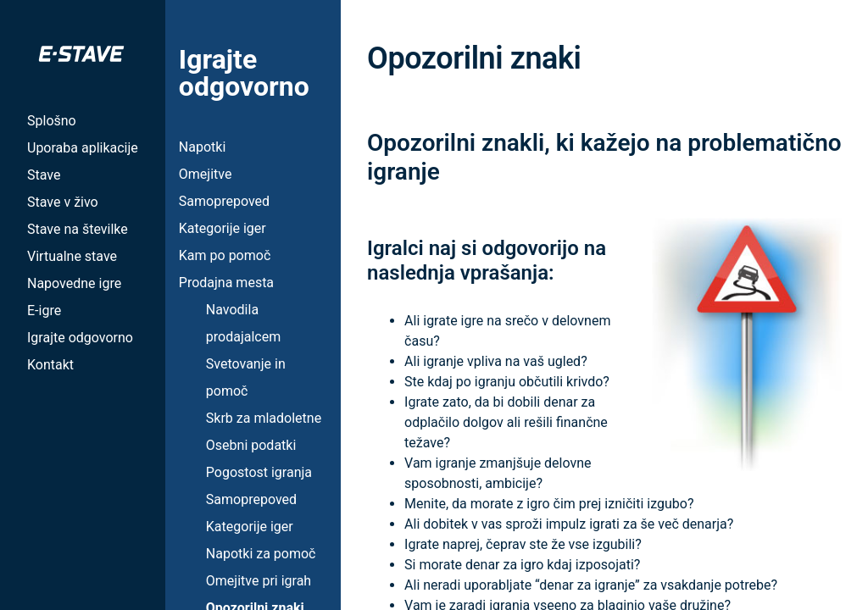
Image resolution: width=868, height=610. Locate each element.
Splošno (52, 121)
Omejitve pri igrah (259, 581)
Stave (44, 175)
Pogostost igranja (259, 472)
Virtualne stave (72, 256)
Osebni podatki (251, 445)
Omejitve (206, 174)
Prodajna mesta (226, 283)
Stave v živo (63, 202)
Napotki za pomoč (261, 554)
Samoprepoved (224, 201)
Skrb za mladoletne (264, 418)
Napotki (202, 147)
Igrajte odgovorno (80, 338)
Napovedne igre (74, 283)
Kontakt (50, 365)
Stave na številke (78, 229)
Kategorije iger (223, 228)
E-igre (44, 311)
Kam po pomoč (225, 255)
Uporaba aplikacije (83, 148)
